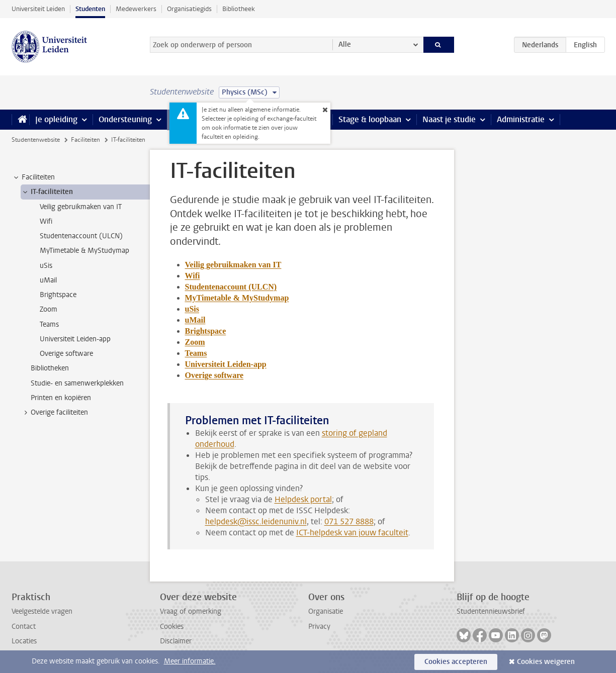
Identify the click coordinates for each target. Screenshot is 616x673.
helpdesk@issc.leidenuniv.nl (256, 521)
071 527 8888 (349, 521)
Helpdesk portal (303, 499)
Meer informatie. (190, 661)
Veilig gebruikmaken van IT (233, 265)
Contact (24, 627)
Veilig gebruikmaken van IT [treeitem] (81, 207)
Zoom (195, 342)
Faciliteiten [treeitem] (33, 177)
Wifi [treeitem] (46, 221)
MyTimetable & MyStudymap (237, 298)
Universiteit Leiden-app (226, 364)
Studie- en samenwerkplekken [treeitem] (77, 383)
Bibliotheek (239, 9)
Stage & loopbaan (370, 119)
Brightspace (206, 331)
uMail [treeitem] (48, 280)
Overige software (214, 375)
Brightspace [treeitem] (58, 295)
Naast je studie (449, 119)
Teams (196, 353)
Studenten (90, 9)
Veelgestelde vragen (42, 611)
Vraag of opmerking (191, 611)
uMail (195, 320)
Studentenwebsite (36, 140)
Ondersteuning (125, 119)
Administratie (521, 119)
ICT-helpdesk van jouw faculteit (352, 533)
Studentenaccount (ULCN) (231, 287)
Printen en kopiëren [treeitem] (61, 398)
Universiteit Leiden (38, 9)
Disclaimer (176, 641)
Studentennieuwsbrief (491, 611)
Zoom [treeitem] (49, 309)
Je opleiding (56, 119)
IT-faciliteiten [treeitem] (47, 192)
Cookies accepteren (456, 662)
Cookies (172, 627)
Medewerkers (136, 9)
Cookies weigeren (546, 662)
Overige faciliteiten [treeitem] (55, 413)
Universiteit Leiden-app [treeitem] (75, 339)
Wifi (193, 276)
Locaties (24, 641)
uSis (192, 309)
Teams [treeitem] (49, 324)
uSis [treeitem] (46, 266)
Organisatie (326, 611)
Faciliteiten (85, 140)
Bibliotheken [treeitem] (50, 368)
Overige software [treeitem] (66, 354)
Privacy (319, 627)
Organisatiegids (189, 9)
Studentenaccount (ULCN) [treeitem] (81, 236)
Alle (345, 44)
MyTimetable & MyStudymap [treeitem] (84, 251)
